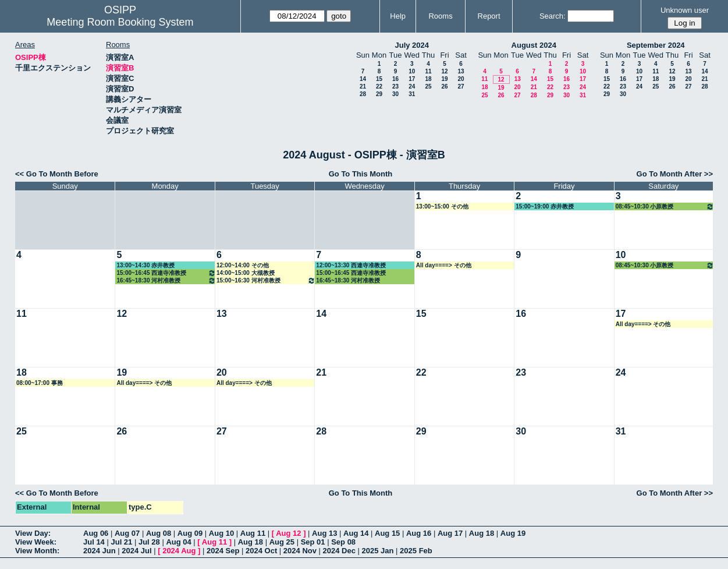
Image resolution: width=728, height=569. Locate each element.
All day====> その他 (444, 265)
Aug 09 (190, 533)
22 (379, 86)
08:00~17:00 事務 (40, 383)
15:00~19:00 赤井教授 (545, 206)
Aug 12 (288, 533)
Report (489, 16)
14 (363, 79)
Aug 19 (513, 533)
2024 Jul (136, 551)
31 (412, 94)
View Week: (36, 542)
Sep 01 (313, 542)
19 (444, 79)
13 (461, 71)
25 (428, 86)
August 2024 (534, 45)
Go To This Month (361, 174)
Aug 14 (356, 533)
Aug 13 (324, 533)
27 (461, 86)
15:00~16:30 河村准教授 (266, 280)
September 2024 (656, 45)
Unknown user (685, 10)
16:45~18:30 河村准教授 (166, 280)
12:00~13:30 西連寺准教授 (351, 265)
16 (395, 79)
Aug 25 (282, 542)
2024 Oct (261, 551)
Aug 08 (159, 533)
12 (444, 71)
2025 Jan (378, 551)
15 (379, 79)
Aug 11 (253, 533)
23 (395, 86)
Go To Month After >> (675, 174)
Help (398, 16)
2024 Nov (300, 551)
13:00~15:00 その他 (442, 206)
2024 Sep (223, 551)
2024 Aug (179, 551)
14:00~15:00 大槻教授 (246, 273)
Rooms (440, 16)
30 (395, 94)
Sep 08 (343, 542)
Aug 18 (482, 533)
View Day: (33, 533)
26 (444, 86)
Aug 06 (96, 533)
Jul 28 (149, 542)
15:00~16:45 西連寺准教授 (166, 273)
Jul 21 (121, 542)
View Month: (37, 551)
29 (379, 94)
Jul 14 (94, 542)
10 (412, 71)
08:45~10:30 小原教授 (665, 206)
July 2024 (412, 45)
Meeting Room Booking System (120, 22)
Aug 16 (419, 533)
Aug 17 (450, 533)
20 (461, 79)
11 (428, 71)
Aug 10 (221, 533)
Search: (553, 16)
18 (428, 79)
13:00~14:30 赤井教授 (145, 265)
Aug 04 (178, 542)
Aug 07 (127, 533)
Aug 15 (387, 533)
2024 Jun (100, 551)
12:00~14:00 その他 (243, 265)
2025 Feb (416, 551)
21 (363, 86)
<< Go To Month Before (57, 174)
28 (363, 94)
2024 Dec (339, 551)
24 (412, 86)
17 (412, 79)
